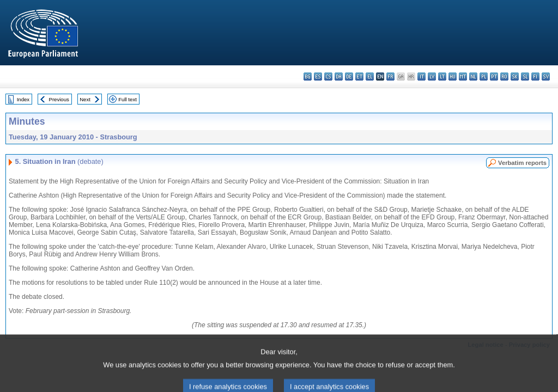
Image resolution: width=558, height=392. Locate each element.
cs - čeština (328, 76)
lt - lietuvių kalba (442, 76)
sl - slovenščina (525, 76)
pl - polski (484, 76)
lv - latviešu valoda (432, 76)
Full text (128, 99)
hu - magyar (453, 76)
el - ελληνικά (370, 76)
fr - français (390, 76)
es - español (318, 76)
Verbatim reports (522, 163)
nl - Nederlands (473, 76)
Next (85, 99)
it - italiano (421, 76)
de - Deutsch (349, 76)
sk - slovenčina (515, 76)
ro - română (504, 76)
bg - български (308, 76)
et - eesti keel (359, 76)
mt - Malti (463, 76)
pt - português (494, 76)
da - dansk (339, 76)
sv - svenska (546, 76)
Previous (59, 99)
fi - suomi (535, 76)
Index (23, 99)
